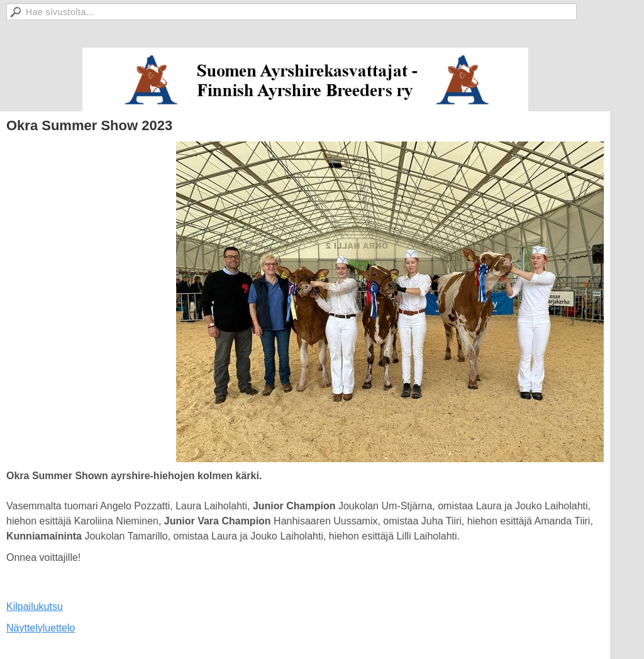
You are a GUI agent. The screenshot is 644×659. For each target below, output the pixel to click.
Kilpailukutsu (35, 606)
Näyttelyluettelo (41, 628)
